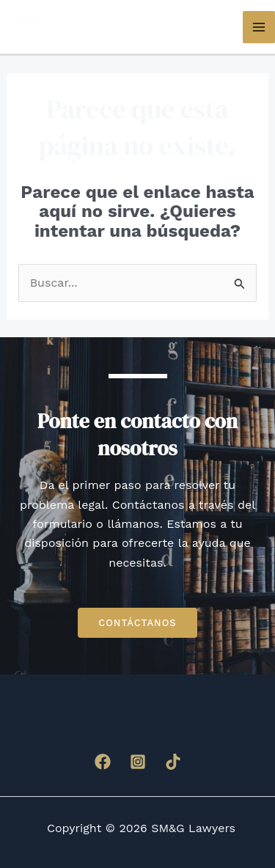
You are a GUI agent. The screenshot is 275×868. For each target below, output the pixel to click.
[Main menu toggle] (259, 27)
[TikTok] (173, 762)
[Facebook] (103, 762)
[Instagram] (138, 762)
